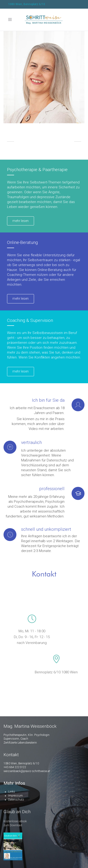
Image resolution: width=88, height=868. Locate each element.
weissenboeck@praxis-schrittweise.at (27, 771)
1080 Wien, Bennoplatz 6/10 (27, 4)
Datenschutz (16, 800)
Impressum (15, 796)
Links (12, 792)
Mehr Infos (14, 783)
